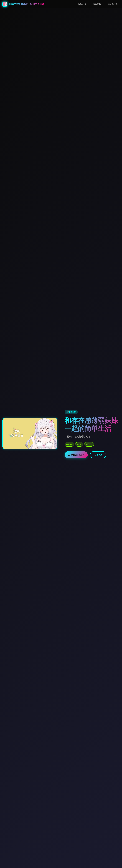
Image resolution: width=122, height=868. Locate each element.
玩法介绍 (82, 4)
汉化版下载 (113, 4)
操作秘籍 (97, 4)
